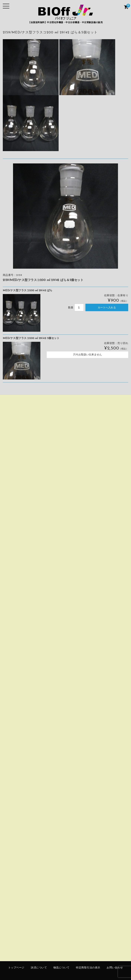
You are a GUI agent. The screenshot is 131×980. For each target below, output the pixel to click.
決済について (39, 968)
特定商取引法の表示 (88, 968)
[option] (65, 216)
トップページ (16, 968)
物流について (61, 968)
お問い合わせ (115, 968)
